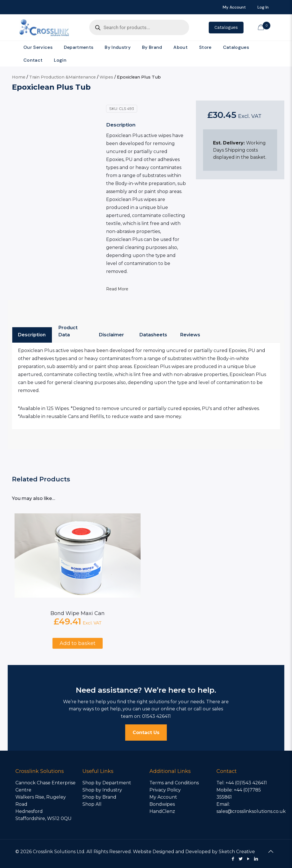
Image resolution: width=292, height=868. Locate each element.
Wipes (106, 77)
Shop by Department (107, 783)
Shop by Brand (99, 797)
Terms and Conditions (174, 783)
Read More (117, 289)
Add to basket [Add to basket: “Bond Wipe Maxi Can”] (78, 643)
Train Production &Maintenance (62, 77)
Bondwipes (162, 804)
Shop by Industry (102, 790)
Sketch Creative (237, 852)
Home (19, 77)
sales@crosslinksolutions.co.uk (251, 811)
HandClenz (162, 811)
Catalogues (226, 27)
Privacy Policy (165, 790)
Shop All (92, 804)
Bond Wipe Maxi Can (78, 613)
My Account (163, 797)
